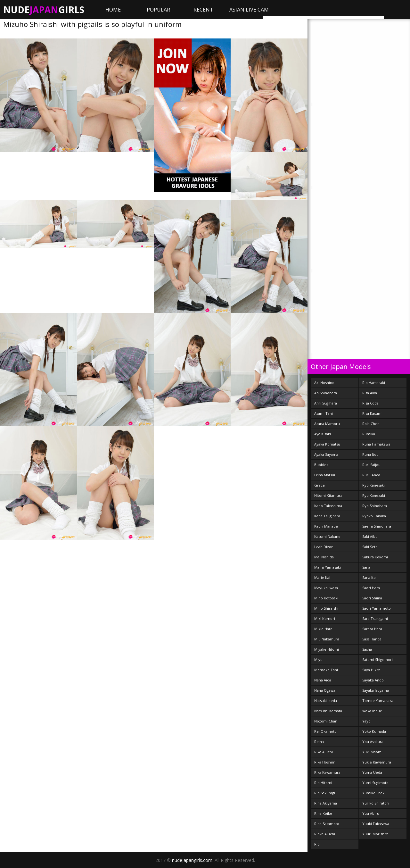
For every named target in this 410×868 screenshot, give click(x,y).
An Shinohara (326, 393)
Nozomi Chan (326, 721)
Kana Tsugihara (327, 516)
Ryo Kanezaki (374, 495)
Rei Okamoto (325, 731)
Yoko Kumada (374, 731)
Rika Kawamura (327, 772)
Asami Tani (324, 413)
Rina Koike (323, 813)
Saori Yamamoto (377, 608)
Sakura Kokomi (375, 557)
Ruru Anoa (371, 475)
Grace (320, 485)
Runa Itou (370, 454)
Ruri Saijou (371, 465)
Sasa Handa (372, 639)
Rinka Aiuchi (325, 834)
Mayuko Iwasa (326, 588)
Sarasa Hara (372, 629)
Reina (319, 742)
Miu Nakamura (327, 639)
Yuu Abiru (371, 813)
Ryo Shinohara (375, 506)
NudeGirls (44, 10)
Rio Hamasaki (374, 383)
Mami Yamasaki (328, 567)
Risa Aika (370, 393)
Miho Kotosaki (326, 598)
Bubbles (321, 465)
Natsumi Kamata (328, 711)
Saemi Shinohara (377, 526)
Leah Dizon (324, 547)
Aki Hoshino (324, 383)
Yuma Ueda (372, 772)
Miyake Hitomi (327, 649)
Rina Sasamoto (327, 824)
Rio (317, 844)
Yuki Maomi (372, 752)
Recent (203, 10)
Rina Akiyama (326, 803)
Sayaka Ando (373, 680)
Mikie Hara (323, 629)
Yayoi (367, 721)
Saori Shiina (372, 598)
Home (113, 10)
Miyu (318, 659)
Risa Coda (370, 403)
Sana (366, 567)
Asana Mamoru (327, 424)
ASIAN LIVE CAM (249, 10)
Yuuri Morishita (375, 834)
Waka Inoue (372, 711)
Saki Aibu (370, 536)
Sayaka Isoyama (376, 690)
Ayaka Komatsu (327, 444)
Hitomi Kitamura (328, 495)
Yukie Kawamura (377, 762)
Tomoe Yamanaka (378, 701)
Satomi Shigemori (377, 659)
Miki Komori (325, 618)
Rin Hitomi (323, 783)
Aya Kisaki (323, 434)
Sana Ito (369, 577)
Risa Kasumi (372, 413)
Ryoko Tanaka (374, 516)
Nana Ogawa (325, 690)
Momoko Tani (326, 670)
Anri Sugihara (326, 403)
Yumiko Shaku (374, 793)
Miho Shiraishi (326, 608)
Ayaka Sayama (326, 454)
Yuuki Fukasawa (376, 824)
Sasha (367, 649)
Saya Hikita (371, 670)
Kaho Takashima (328, 506)
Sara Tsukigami (375, 618)
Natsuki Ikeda (326, 701)
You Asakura (373, 742)
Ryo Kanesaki (373, 485)
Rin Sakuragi (325, 793)
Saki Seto (370, 547)
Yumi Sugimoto (375, 783)
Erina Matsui (325, 475)
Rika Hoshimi (325, 762)
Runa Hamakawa (376, 444)
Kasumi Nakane (327, 536)
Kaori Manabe (326, 526)
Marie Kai (322, 577)
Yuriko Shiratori (376, 803)
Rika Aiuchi (324, 752)
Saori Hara (371, 588)
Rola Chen (371, 424)
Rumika (369, 434)
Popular (158, 10)
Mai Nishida (324, 557)
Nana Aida (323, 680)
